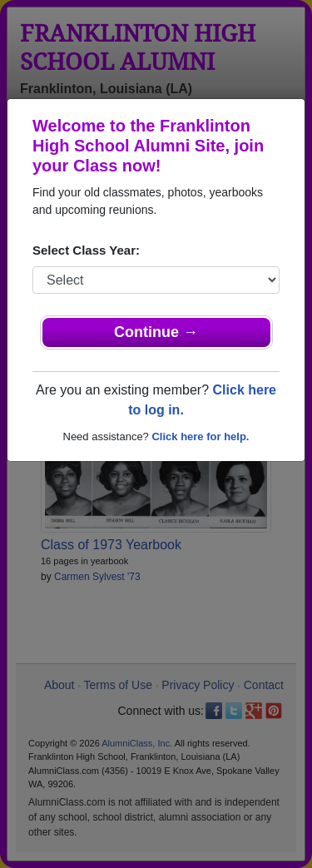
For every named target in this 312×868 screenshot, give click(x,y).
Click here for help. (200, 436)
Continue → (156, 332)
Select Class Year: (86, 250)
